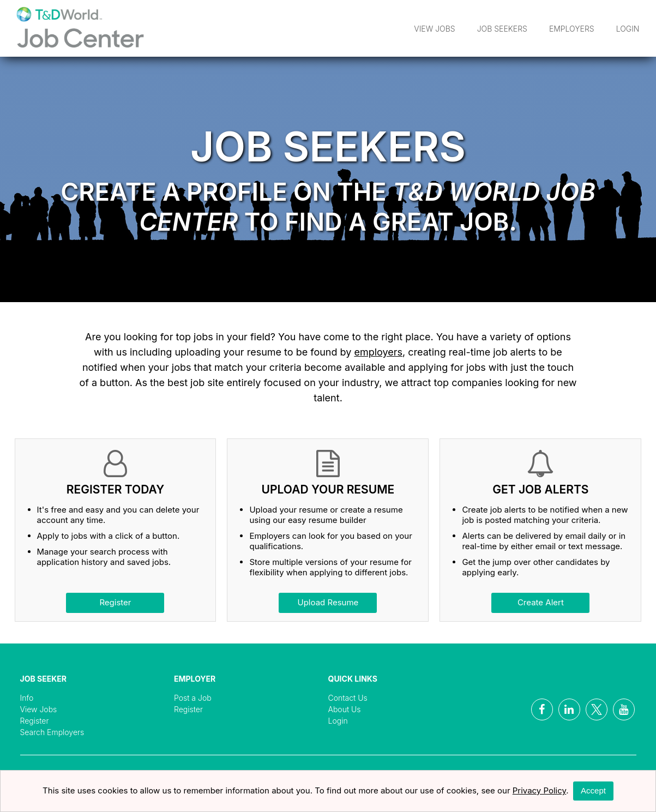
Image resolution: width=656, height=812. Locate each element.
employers (378, 352)
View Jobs (434, 29)
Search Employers (52, 732)
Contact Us (348, 698)
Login (628, 29)
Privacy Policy (540, 790)
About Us (345, 709)
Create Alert (541, 602)
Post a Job (193, 698)
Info (27, 698)
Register (115, 602)
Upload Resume (328, 602)
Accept (593, 790)
